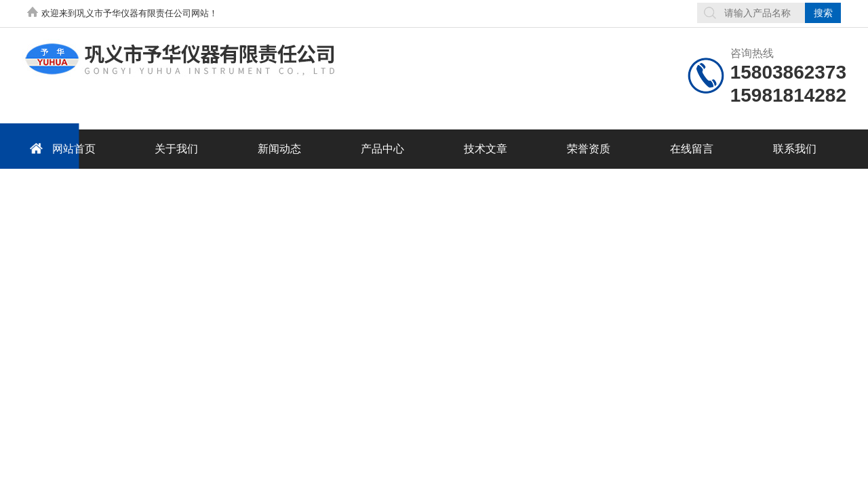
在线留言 (692, 149)
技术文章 (486, 149)
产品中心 (382, 149)
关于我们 (176, 149)
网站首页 (60, 148)
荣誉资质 (589, 149)
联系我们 (795, 149)
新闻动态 (279, 149)
